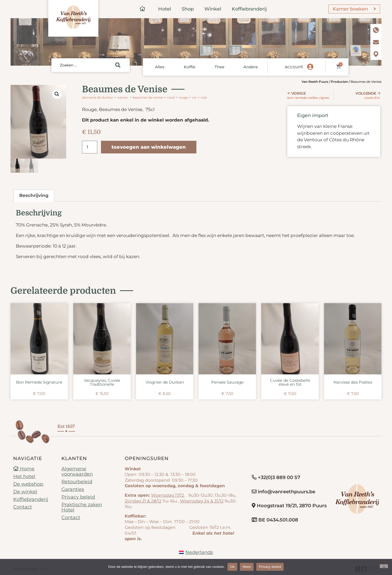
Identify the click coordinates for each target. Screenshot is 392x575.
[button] (57, 94)
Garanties (73, 490)
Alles (160, 67)
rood (171, 97)
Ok (232, 567)
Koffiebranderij (249, 9)
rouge (183, 97)
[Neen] (384, 566)
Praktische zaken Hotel (82, 508)
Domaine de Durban (98, 97)
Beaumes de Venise (148, 97)
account (294, 67)
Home (24, 469)
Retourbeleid (77, 482)
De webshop (28, 484)
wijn (204, 97)
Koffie (190, 67)
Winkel (213, 9)
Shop (188, 9)
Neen (247, 567)
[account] (310, 67)
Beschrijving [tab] (34, 196)
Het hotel (24, 477)
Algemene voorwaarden (77, 472)
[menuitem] (196, 553)
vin (194, 97)
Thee (219, 67)
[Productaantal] (90, 147)
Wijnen (123, 97)
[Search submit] (118, 65)
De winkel (25, 492)
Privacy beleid (78, 497)
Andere (251, 67)
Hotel (165, 9)
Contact (23, 507)
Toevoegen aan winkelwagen (149, 147)
